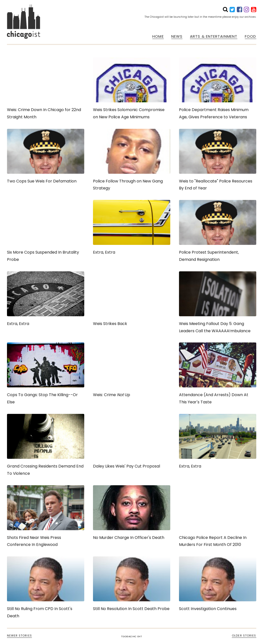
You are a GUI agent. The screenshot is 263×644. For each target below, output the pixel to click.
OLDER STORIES (244, 636)
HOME (158, 36)
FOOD (250, 36)
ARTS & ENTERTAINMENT (214, 36)
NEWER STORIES (19, 636)
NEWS (177, 36)
